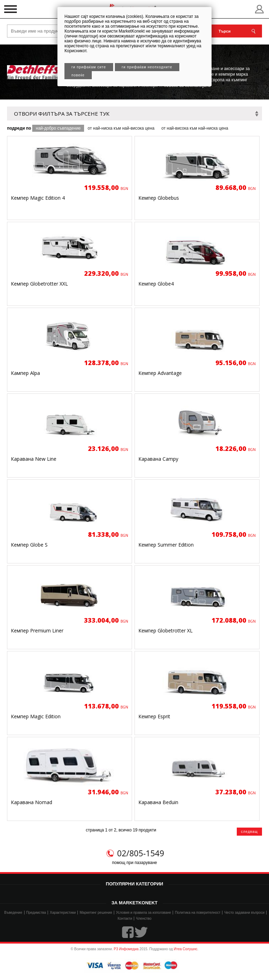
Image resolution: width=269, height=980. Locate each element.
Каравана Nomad (32, 802)
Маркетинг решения (96, 913)
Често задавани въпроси (244, 913)
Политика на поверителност (198, 913)
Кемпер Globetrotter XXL (39, 284)
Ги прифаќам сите (89, 67)
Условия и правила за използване (143, 913)
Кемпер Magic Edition (36, 716)
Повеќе (78, 75)
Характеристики (63, 913)
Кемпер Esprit (154, 716)
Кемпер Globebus (159, 198)
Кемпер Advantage (160, 373)
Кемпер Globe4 (156, 284)
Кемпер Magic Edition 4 (38, 198)
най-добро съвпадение (58, 128)
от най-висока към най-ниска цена (195, 128)
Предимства (36, 913)
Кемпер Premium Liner (37, 631)
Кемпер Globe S (29, 545)
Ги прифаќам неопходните (147, 67)
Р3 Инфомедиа (126, 949)
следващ (249, 832)
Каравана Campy (158, 459)
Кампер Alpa (25, 373)
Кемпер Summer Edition (166, 545)
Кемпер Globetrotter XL (165, 631)
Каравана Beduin (158, 802)
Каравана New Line (34, 459)
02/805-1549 (140, 853)
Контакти (125, 919)
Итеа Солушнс (186, 949)
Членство (144, 919)
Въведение (13, 913)
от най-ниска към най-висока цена (121, 128)
